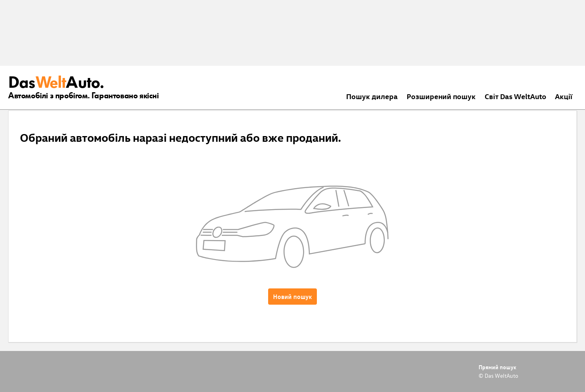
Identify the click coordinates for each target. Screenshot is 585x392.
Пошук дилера (372, 96)
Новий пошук (292, 297)
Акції (564, 96)
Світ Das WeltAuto (516, 96)
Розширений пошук (441, 96)
